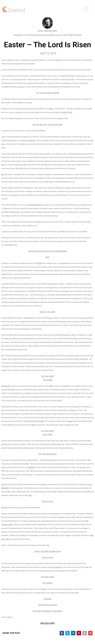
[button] (86, 9)
